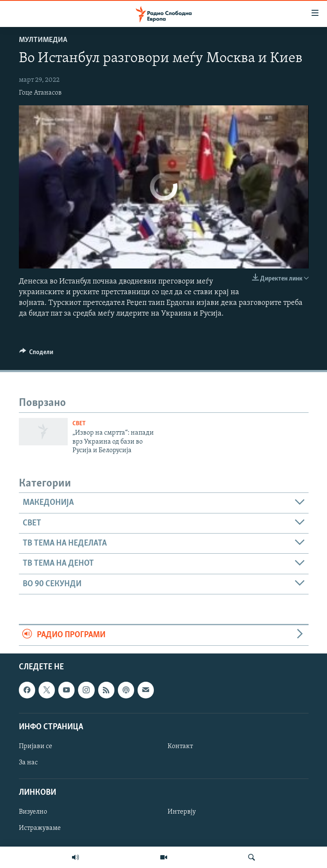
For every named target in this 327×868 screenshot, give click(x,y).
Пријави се (36, 746)
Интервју (182, 812)
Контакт (180, 746)
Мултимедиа (43, 40)
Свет (79, 424)
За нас (28, 763)
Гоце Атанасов (40, 93)
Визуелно (33, 812)
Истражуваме (40, 828)
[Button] (36, 354)
